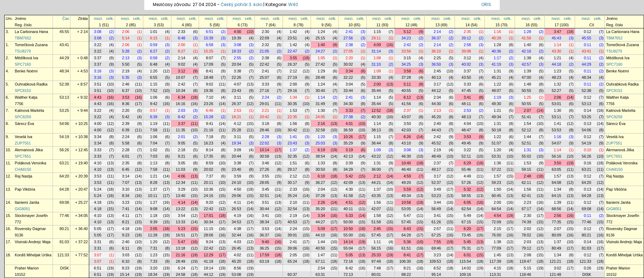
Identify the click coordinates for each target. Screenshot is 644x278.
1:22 (497, 84)
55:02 (527, 156)
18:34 (153, 274)
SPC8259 (23, 117)
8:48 (182, 38)
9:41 (210, 124)
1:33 (321, 163)
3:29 (182, 189)
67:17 (527, 209)
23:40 (237, 169)
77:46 (65, 216)
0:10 (588, 150)
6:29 (468, 163)
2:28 (265, 137)
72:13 (348, 274)
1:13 (154, 163)
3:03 (126, 255)
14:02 (466, 268)
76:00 (496, 235)
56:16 (556, 156)
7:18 (210, 137)
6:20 (468, 229)
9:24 (210, 242)
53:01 (556, 104)
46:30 (406, 156)
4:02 (238, 255)
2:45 (437, 71)
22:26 (237, 77)
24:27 (320, 51)
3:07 (98, 255)
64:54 (496, 209)
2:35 (468, 32)
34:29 (348, 169)
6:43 (407, 229)
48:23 (556, 77)
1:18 (154, 216)
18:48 (208, 77)
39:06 (292, 248)
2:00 (182, 45)
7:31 (154, 248)
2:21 (265, 110)
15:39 (208, 38)
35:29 (348, 143)
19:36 (208, 91)
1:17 (497, 58)
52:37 (436, 182)
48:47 (466, 130)
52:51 (527, 143)
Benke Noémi (26, 71)
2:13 (126, 58)
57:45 (406, 222)
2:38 (349, 45)
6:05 (468, 202)
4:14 (182, 202)
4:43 (98, 97)
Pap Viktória (25, 189)
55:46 (466, 169)
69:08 (65, 202)
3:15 (407, 58)
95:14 (436, 274)
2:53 (238, 110)
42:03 (406, 130)
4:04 (468, 124)
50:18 (496, 130)
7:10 (210, 97)
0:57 (154, 110)
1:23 (557, 71)
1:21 (557, 58)
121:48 (555, 274)
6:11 (126, 248)
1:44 (528, 137)
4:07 (238, 84)
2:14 (437, 32)
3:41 (468, 97)
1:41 (557, 124)
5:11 (407, 84)
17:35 (208, 156)
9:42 (154, 104)
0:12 (588, 32)
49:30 (496, 104)
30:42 (292, 130)
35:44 (376, 91)
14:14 (348, 242)
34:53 (237, 222)
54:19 (65, 137)
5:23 (182, 229)
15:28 (208, 117)
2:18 (182, 150)
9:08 (154, 209)
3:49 (437, 189)
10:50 (348, 229)
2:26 (321, 202)
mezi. (98, 18)
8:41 (210, 71)
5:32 (468, 189)
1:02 (154, 150)
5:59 (407, 189)
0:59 (154, 45)
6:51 (210, 32)
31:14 (376, 51)
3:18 (265, 124)
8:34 (126, 196)
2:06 (126, 32)
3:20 (154, 268)
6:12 (407, 97)
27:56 (348, 38)
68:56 (556, 209)
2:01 (182, 137)
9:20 (210, 202)
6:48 (154, 64)
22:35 (292, 117)
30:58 (264, 156)
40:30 (376, 117)
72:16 (348, 261)
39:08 (466, 51)
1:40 (321, 45)
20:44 (237, 156)
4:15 (497, 268)
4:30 (349, 189)
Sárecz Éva (25, 124)
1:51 (293, 163)
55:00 (348, 235)
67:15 (466, 222)
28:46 (264, 130)
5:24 (98, 189)
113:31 (495, 274)
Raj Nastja (24, 176)
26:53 (237, 209)
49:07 (496, 91)
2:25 (437, 58)
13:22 (181, 209)
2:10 (293, 202)
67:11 (320, 261)
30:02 (348, 64)
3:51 (98, 84)
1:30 (321, 110)
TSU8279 (23, 51)
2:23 (528, 202)
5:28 (126, 51)
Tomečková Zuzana (31, 45)
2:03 (182, 110)
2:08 (528, 255)
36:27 (320, 182)
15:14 (125, 274)
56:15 (376, 248)
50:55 (527, 91)
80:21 (65, 229)
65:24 (292, 261)
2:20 (349, 58)
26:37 (292, 64)
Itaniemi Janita (27, 202)
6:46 (210, 110)
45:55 (65, 32)
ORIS (486, 4)
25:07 (264, 77)
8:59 (210, 163)
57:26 (466, 182)
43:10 (406, 143)
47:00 (527, 77)
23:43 (237, 91)
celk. (110, 18)
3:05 (182, 163)
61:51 (406, 248)
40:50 (320, 248)
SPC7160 (23, 64)
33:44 (348, 91)
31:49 (320, 104)
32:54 (292, 209)
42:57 (527, 64)
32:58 (320, 130)
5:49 (468, 216)
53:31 (496, 156)
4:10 (98, 163)
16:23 (208, 143)
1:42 (293, 32)
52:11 (466, 156)
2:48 (528, 176)
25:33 (376, 255)
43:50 (466, 77)
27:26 (264, 169)
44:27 (320, 222)
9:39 (154, 222)
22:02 (264, 143)
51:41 (527, 117)
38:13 (376, 130)
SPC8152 (23, 91)
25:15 (320, 38)
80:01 (376, 274)
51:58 (376, 222)
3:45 (265, 189)
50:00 (348, 222)
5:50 (126, 64)
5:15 (528, 268)
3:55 (293, 58)
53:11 (556, 117)
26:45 (237, 248)
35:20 (320, 209)
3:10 (126, 189)
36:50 (436, 64)
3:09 (238, 150)
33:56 (406, 51)
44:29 (65, 58)
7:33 (154, 261)
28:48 (320, 77)
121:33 (63, 255)
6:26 (407, 137)
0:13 (588, 124)
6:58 (210, 45)
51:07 (496, 143)
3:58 (407, 71)
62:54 (466, 209)
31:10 (376, 64)
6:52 (437, 268)
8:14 (210, 150)
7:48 (377, 268)
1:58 (377, 216)
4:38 (238, 229)
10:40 (406, 163)
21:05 (264, 51)
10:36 (208, 189)
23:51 (292, 38)
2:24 (265, 97)
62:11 (527, 182)
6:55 (154, 77)
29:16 (292, 91)
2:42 (407, 45)
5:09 (321, 229)
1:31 (497, 71)
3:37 (98, 58)
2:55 (238, 58)
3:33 (265, 84)
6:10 (321, 176)
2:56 (557, 216)
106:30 (405, 261)
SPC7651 (23, 156)
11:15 (208, 229)
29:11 (376, 38)
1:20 (154, 71)
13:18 (181, 248)
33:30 (376, 77)
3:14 (126, 176)
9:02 (182, 64)
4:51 (349, 202)
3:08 (98, 32)
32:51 (264, 196)
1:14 (557, 45)
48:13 (466, 117)
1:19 (497, 97)
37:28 (406, 77)
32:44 (237, 235)
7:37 (210, 176)
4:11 (238, 202)
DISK (65, 268)
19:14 (208, 268)
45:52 (436, 143)
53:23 (436, 196)
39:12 (466, 38)
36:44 (376, 143)
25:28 (237, 130)
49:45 (466, 143)
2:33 (182, 32)
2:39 (126, 124)
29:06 (237, 196)
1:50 (497, 189)
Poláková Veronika (31, 163)
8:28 (154, 182)
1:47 (321, 255)
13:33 (181, 222)
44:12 (436, 91)
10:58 (406, 202)
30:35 (292, 104)
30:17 (292, 182)
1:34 (293, 97)
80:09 (556, 235)
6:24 (182, 268)
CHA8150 (23, 169)
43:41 (65, 45)
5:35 (126, 77)
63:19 (264, 261)
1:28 (528, 32)
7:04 (154, 143)
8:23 (126, 268)
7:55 (437, 242)
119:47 (525, 261)
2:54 (321, 268)
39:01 (292, 235)
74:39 (527, 222)
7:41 (126, 209)
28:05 (264, 182)
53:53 (556, 130)
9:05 (182, 143)
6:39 (154, 117)
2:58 (468, 45)
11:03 (181, 169)
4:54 (497, 216)
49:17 (436, 169)
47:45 (466, 91)
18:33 (237, 51)
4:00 (238, 32)
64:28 (65, 189)
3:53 (126, 97)
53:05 (406, 209)
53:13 (65, 97)
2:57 (437, 229)
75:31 (466, 248)
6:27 (154, 51)
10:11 (153, 196)
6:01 (126, 156)
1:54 (528, 124)
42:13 (348, 156)
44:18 (556, 64)
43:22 (376, 156)
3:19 (349, 150)
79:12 (527, 248)
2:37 (407, 110)
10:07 (181, 77)
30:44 (264, 209)
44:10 (320, 235)
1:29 (321, 71)
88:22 (406, 274)
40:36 (496, 51)
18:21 (237, 117)
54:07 (556, 143)
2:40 (437, 124)
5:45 (468, 242)
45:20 (436, 117)
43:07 (406, 117)
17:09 (208, 64)
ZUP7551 (23, 143)
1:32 (557, 84)
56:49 (436, 209)
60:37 (292, 274)
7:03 (154, 156)
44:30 (436, 104)
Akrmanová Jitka (29, 150)
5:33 (349, 216)
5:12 (407, 32)
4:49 (468, 176)
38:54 (320, 156)
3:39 (349, 163)
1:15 (377, 32)
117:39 (495, 261)
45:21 (496, 77)
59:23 (496, 182)
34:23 (406, 38)
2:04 (321, 189)
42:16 (527, 51)
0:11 (588, 45)
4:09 (377, 45)
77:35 (556, 222)
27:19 (292, 77)
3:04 (349, 84)
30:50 (320, 169)
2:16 (321, 124)
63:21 (65, 163)
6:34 (182, 97)
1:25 (528, 97)
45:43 (556, 38)
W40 (293, 4)
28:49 (181, 261)
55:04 (348, 248)
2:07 (528, 110)
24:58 (181, 274)
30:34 (208, 222)
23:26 (208, 104)
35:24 (292, 196)
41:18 (208, 261)
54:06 (65, 124)
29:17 (292, 169)
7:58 (154, 130)
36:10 (436, 51)
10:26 (348, 137)
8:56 (238, 268)
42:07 (376, 209)
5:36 (407, 242)
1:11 (377, 242)
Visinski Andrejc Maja (33, 242)
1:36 (497, 163)
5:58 (126, 143)
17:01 (208, 216)
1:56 (293, 124)
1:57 (497, 176)
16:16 (181, 104)
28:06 (208, 235)
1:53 (293, 110)
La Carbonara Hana (32, 32)
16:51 (181, 235)
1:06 (154, 97)
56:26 (65, 150)
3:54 (182, 216)
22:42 (264, 64)
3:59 (238, 176)
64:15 (556, 196)
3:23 (126, 202)
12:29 (208, 255)
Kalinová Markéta (29, 110)
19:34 (237, 143)
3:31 (98, 242)
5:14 (126, 38)
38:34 (264, 222)
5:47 (407, 216)
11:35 (181, 130)
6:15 (154, 38)
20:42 (264, 117)
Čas (66, 18)
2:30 (265, 32)
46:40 (406, 169)
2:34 (437, 97)
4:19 (238, 216)
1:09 (377, 150)
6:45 (126, 169)
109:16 (465, 274)
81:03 (65, 242)
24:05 (320, 117)
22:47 (292, 51)
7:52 (154, 91)
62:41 (527, 196)
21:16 (208, 130)
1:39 (528, 71)
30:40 (320, 91)
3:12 (468, 58)
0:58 (154, 58)
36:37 (436, 38)
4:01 (349, 124)
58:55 (466, 196)
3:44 (437, 202)
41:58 (348, 196)
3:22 (98, 45)
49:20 (406, 182)
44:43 (436, 130)
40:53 (292, 222)
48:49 (436, 156)
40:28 (496, 38)
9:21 (182, 156)
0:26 (588, 268)
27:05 (348, 51)
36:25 (264, 248)
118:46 (525, 274)
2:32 (265, 45)
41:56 (527, 38)
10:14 (264, 150)
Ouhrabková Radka (31, 84)
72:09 (496, 222)
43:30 (556, 51)
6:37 (126, 91)
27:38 (348, 117)
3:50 (407, 124)
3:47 (557, 32)
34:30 (348, 104)
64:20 (65, 176)
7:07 (126, 182)
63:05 (556, 169)
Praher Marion (27, 268)
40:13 (436, 77)
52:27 (556, 91)
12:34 (181, 182)
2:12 (293, 71)
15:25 (208, 51)
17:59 (264, 255)
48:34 (65, 71)
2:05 (154, 229)
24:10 (237, 182)
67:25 (436, 235)
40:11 (348, 209)
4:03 (238, 242)
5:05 (98, 229)
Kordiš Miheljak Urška (33, 255)
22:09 (264, 38)
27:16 (264, 91)
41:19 (496, 64)
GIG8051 (23, 209)
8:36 (126, 104)
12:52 (376, 110)
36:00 (376, 169)
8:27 (182, 51)
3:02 (557, 268)
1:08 (377, 58)
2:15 (497, 229)
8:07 (210, 58)
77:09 (496, 248)
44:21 (376, 182)
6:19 (321, 150)
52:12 (527, 130)
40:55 (406, 91)
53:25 (65, 110)
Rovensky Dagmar (31, 229)
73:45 (466, 235)
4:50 (238, 189)
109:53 (435, 261)
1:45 (497, 255)
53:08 (237, 274)
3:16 (98, 71)
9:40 (265, 242)
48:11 (466, 104)
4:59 (407, 176)
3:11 (238, 97)
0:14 (588, 110)
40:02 (466, 64)
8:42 (182, 117)
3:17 (437, 84)
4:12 (238, 124)
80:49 (556, 248)
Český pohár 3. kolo (241, 4)
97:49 (376, 261)
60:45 (496, 196)
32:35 (292, 156)
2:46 (126, 84)
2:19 (126, 71)
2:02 (528, 229)
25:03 (320, 143)
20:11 (208, 182)
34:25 (406, 64)
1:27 (154, 202)
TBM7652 (23, 38)
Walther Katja (26, 97)
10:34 (181, 91)
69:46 (436, 248)
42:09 (348, 182)
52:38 (65, 84)
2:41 (349, 32)
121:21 (555, 261)
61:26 (436, 222)
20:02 (208, 169)
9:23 (126, 235)
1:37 (293, 150)
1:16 (497, 32)
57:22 (496, 169)
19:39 (237, 38)
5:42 (126, 117)
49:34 (496, 117)
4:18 (98, 202)
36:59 (348, 130)
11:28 (153, 235)
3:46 (265, 163)
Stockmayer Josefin (31, 216)
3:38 (238, 71)
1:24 (321, 32)
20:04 (237, 64)
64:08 (556, 182)
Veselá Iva (24, 137)
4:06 (182, 176)
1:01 (154, 32)
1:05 (321, 58)
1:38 (528, 58)
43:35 (376, 196)
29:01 (264, 104)
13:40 (181, 196)
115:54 (465, 261)
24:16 (208, 196)
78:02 (527, 235)
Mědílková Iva (27, 58)
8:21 (126, 222)
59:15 (527, 169)
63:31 (320, 274)
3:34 (349, 71)
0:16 (588, 163)
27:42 (320, 64)
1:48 (528, 84)
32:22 (348, 77)
